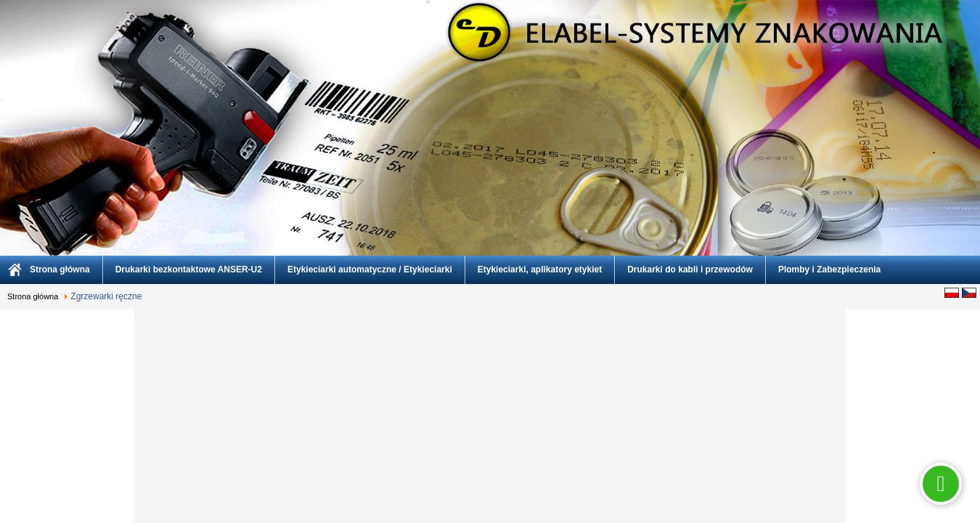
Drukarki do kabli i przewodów (690, 269)
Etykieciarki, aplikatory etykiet (540, 269)
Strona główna (60, 269)
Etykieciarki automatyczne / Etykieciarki (370, 269)
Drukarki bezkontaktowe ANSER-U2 (189, 269)
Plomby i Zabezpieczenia (829, 269)
